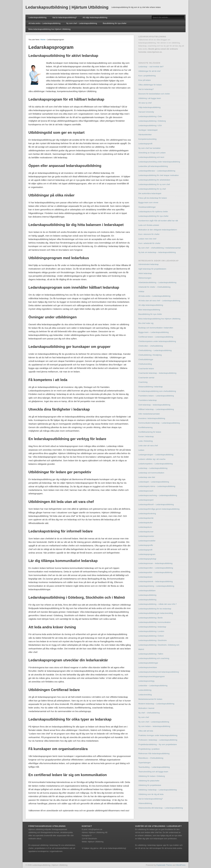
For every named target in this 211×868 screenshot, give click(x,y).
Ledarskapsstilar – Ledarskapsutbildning (155, 572)
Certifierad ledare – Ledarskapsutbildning (156, 337)
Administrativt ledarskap (148, 264)
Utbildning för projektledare (150, 785)
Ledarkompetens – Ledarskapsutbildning (155, 464)
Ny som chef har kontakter (149, 148)
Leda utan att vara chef (148, 446)
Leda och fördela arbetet (149, 225)
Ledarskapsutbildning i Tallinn (151, 654)
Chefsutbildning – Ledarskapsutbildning (155, 350)
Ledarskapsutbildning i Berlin (150, 618)
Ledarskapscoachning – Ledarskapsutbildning (158, 495)
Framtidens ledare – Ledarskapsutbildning (156, 396)
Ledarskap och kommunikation (151, 473)
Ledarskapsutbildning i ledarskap (152, 627)
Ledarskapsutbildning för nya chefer (153, 216)
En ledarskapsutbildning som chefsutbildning (157, 391)
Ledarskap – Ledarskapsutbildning (153, 468)
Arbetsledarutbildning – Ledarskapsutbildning (157, 282)
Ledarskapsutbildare (147, 591)
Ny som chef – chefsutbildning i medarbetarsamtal (159, 248)
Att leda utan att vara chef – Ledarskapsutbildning (159, 301)
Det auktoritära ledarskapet (150, 193)
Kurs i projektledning (147, 76)
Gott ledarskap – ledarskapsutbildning (154, 405)
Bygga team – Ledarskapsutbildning (153, 332)
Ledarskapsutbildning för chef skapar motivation (158, 175)
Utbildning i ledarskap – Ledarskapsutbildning (158, 790)
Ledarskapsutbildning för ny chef (152, 189)
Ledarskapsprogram (147, 554)
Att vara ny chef (145, 103)
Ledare (141, 450)
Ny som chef (144, 717)
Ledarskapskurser (146, 532)
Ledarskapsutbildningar (148, 663)
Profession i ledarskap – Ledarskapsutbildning (158, 740)
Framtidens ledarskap (147, 400)
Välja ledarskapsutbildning (149, 107)
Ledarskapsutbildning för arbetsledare (154, 180)
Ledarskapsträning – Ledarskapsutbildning (156, 586)
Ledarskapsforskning (147, 514)
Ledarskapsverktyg (146, 681)
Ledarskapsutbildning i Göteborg (152, 121)
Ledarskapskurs (145, 527)
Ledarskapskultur (146, 523)
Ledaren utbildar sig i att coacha (152, 459)
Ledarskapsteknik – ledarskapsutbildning (155, 581)
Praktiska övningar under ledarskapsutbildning (158, 735)
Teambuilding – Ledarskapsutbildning (154, 767)
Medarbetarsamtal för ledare (150, 699)
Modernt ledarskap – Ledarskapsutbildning (156, 704)
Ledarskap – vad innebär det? (151, 67)
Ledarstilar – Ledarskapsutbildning (153, 686)
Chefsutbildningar (146, 359)
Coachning (143, 382)
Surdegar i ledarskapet (148, 130)
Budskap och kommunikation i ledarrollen (156, 328)
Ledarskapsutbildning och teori (151, 157)
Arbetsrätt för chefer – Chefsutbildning (154, 287)
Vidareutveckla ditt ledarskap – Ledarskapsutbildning (161, 808)
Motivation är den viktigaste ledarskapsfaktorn (158, 230)
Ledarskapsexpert (146, 500)
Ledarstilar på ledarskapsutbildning (153, 166)
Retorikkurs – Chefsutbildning (151, 758)
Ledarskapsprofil (145, 144)
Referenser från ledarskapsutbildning (154, 753)
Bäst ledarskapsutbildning (149, 310)
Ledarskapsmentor (146, 536)
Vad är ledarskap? (146, 89)
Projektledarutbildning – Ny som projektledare (158, 744)
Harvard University (146, 112)
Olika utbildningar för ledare (150, 85)
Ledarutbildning (145, 690)
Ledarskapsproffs (146, 545)
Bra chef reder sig (146, 323)
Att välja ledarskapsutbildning (95, 17)
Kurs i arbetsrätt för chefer (149, 243)
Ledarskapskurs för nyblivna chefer (153, 212)
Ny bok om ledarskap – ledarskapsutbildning (157, 252)
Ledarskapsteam (145, 577)
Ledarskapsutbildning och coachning (154, 658)
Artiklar (141, 292)
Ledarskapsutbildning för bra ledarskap (155, 609)
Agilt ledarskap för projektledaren (152, 269)
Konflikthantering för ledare (150, 432)
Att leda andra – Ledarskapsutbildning (44, 23)
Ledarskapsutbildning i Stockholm (153, 640)
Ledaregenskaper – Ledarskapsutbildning (156, 455)
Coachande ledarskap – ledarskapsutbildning (157, 373)
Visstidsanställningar (147, 207)
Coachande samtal (146, 378)
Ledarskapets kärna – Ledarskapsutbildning (157, 486)
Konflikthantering (145, 427)
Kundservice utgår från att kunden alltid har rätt (158, 221)
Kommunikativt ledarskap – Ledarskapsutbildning (159, 423)
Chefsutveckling (145, 364)
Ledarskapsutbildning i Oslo (150, 116)
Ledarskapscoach (146, 491)
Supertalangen (145, 763)
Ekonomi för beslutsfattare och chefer (154, 94)
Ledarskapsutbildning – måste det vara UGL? (157, 604)
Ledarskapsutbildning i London (151, 631)
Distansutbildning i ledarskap (150, 387)
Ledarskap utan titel (147, 477)
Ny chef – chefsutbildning (149, 713)
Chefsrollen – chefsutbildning (151, 346)
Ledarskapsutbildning (37, 17)
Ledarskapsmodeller (147, 541)
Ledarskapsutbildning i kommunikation (154, 622)
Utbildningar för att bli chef (149, 71)
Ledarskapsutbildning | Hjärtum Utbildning (67, 7)
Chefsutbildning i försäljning (150, 355)
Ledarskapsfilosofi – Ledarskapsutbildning (156, 504)
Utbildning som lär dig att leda (151, 794)
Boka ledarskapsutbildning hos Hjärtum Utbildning (49, 29)
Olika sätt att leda (146, 731)
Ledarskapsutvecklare (148, 667)
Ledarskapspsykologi (147, 559)
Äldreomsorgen (145, 278)
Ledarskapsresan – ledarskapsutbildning (155, 563)
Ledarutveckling (145, 695)
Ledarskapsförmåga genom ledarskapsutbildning (159, 509)
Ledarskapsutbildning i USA (150, 125)
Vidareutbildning (145, 803)
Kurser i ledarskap (146, 436)
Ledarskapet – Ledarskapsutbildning (154, 482)
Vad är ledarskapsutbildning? (65, 17)
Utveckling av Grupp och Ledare (152, 153)
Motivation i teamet (146, 708)
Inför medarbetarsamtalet (149, 414)
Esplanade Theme (164, 865)
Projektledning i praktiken (149, 749)
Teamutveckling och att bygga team (153, 772)
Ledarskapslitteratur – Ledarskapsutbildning (157, 171)
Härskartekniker (145, 135)
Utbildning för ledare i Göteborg (152, 776)
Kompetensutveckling (147, 139)
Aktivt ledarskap (145, 273)
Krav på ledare (145, 80)
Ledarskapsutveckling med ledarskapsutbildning (159, 672)
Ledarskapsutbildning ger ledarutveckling (156, 613)
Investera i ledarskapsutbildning (152, 418)
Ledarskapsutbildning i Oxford (151, 636)
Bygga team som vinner (148, 202)
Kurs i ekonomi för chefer (149, 234)
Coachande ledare (146, 369)
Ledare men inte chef (147, 239)
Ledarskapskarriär (146, 518)
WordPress (181, 865)
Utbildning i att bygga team (150, 98)
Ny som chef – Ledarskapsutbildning (82, 23)
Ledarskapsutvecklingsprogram (152, 676)
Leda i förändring (146, 441)
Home (43, 40)
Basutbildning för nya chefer (115, 23)
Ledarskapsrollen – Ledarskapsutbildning (156, 568)
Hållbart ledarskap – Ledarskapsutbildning (156, 409)
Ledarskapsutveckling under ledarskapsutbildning (159, 162)
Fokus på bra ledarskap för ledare (153, 198)
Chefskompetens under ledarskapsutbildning (157, 341)
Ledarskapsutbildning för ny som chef (154, 184)
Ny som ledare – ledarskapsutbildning (154, 726)
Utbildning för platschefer (149, 781)
